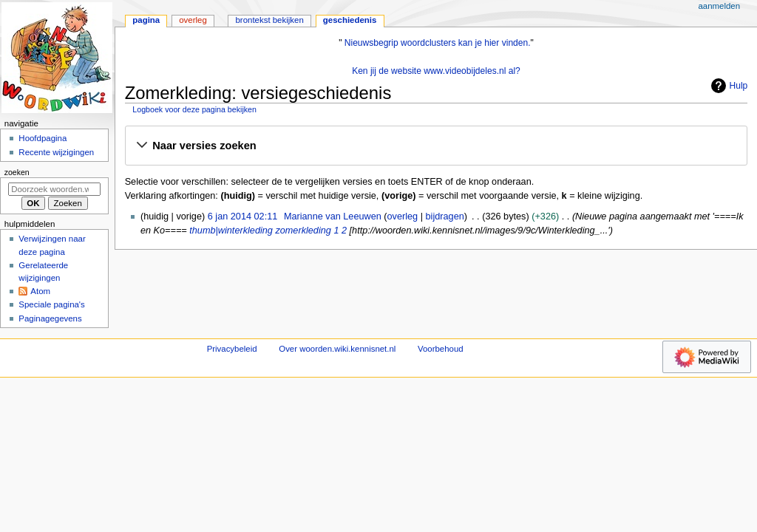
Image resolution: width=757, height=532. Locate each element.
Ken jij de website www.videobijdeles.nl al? (436, 71)
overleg (403, 216)
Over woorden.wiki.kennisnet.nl (337, 349)
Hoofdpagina (43, 138)
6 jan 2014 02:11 (243, 216)
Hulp (728, 86)
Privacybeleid (232, 349)
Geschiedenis (350, 20)
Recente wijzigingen (56, 152)
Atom (40, 291)
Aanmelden (719, 6)
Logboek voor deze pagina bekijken (194, 109)
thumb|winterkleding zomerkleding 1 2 (268, 231)
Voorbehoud (441, 349)
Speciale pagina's (51, 304)
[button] (436, 146)
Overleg (193, 20)
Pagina (146, 20)
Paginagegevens (50, 318)
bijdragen (445, 216)
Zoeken (17, 172)
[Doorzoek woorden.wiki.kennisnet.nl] (54, 189)
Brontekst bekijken (269, 20)
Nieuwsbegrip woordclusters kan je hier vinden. (438, 43)
